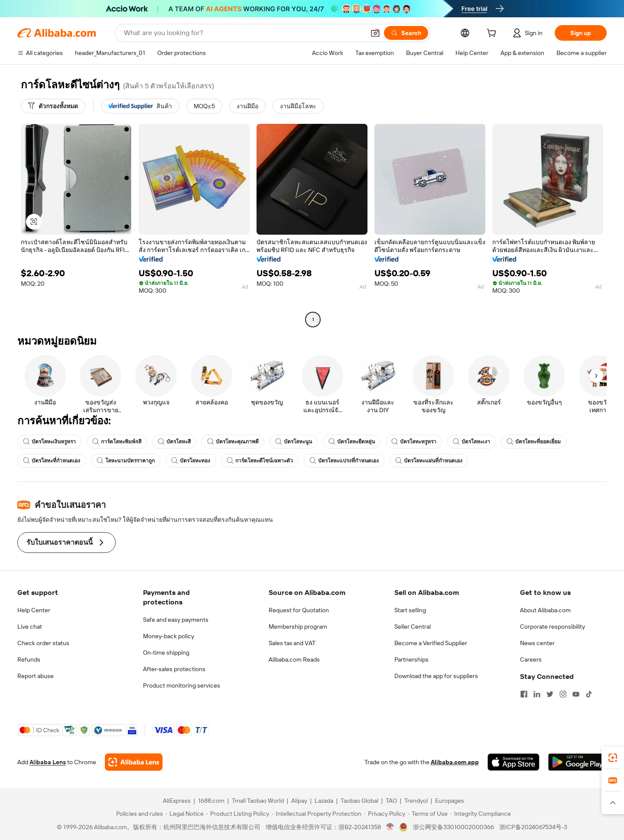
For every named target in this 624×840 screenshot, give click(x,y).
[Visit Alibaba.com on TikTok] (589, 694)
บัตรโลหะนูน (294, 442)
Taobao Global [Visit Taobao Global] (359, 801)
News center (537, 643)
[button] (375, 33)
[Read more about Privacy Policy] (385, 814)
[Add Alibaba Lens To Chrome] (134, 762)
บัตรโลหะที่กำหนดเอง (52, 461)
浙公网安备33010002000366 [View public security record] (453, 827)
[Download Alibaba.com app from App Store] (513, 762)
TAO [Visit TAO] (391, 801)
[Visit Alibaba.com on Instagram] (563, 694)
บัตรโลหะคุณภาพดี (233, 442)
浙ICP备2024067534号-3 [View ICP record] (533, 827)
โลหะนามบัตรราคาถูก (126, 461)
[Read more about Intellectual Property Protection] (317, 814)
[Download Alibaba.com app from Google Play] (577, 762)
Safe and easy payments (176, 620)
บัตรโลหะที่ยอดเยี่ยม (534, 442)
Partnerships (411, 659)
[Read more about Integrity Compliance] (481, 814)
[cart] (493, 34)
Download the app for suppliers (436, 676)
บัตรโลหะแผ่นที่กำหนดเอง (429, 461)
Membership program (298, 627)
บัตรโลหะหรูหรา (414, 442)
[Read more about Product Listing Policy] (238, 814)
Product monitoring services (182, 685)
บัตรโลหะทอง (191, 461)
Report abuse (36, 676)
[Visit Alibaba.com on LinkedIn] (537, 694)
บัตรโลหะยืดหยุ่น (352, 442)
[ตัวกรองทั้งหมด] (53, 106)
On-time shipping (166, 653)
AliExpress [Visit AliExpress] (177, 801)
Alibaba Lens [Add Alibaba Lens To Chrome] (48, 762)
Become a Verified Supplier (431, 643)
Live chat (30, 627)
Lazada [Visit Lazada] (324, 801)
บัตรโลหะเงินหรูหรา (49, 442)
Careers (531, 659)
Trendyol (416, 801)
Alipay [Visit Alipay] (299, 801)
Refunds (29, 659)
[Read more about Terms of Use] (428, 814)
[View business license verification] (390, 827)
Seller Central (413, 627)
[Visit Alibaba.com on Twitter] (550, 694)
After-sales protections (174, 669)
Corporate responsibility (552, 627)
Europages (450, 801)
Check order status (43, 643)
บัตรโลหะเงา (471, 442)
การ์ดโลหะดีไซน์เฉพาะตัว (260, 461)
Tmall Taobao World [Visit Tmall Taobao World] (258, 801)
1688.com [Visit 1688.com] (211, 801)
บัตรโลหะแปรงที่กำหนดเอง (344, 461)
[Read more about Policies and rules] (138, 814)
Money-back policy (169, 636)
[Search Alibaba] (244, 33)
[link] (613, 758)
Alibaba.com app (455, 762)
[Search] (406, 33)
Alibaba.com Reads (294, 659)
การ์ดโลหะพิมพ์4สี (117, 442)
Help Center (34, 610)
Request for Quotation (299, 610)
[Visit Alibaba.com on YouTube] (576, 694)
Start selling (410, 610)
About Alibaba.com (545, 610)
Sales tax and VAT (292, 643)
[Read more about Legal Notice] (185, 814)
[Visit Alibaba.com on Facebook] (524, 694)
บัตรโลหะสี (174, 442)
